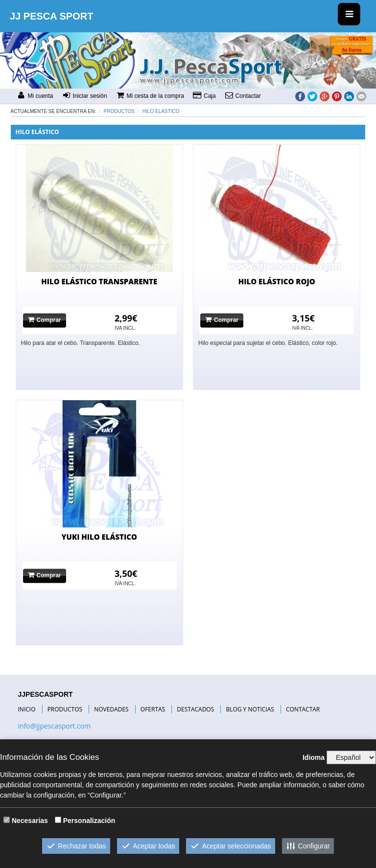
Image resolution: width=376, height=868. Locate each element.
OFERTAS (153, 709)
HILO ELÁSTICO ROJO (277, 281)
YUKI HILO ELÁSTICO (99, 537)
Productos (119, 111)
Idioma (314, 757)
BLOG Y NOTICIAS (250, 709)
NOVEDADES (111, 709)
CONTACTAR (303, 709)
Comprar (45, 320)
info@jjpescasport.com (55, 726)
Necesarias (30, 821)
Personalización (89, 821)
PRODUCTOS (65, 709)
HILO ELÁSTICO (161, 111)
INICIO (27, 709)
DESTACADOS (195, 709)
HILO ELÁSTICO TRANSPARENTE (99, 281)
